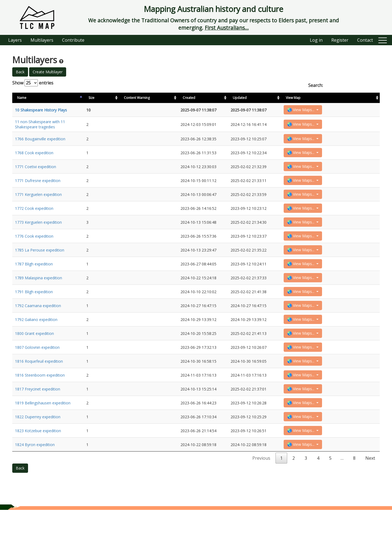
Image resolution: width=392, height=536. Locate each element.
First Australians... (227, 28)
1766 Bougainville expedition (40, 140)
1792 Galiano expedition (36, 335)
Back (20, 72)
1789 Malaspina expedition (39, 290)
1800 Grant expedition (34, 350)
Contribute (73, 40)
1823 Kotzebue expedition (38, 455)
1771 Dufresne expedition (38, 185)
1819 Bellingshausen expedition (43, 425)
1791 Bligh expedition (34, 305)
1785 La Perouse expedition (40, 260)
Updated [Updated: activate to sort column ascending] (318, 98)
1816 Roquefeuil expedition (39, 380)
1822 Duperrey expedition (38, 440)
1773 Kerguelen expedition (38, 230)
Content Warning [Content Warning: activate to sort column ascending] (134, 98)
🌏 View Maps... (356, 110)
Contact (365, 40)
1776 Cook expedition (34, 245)
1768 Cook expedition (34, 155)
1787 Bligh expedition (34, 275)
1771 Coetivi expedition (36, 170)
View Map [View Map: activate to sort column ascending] (348, 98)
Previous (261, 484)
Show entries (33, 83)
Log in (316, 40)
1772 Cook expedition (34, 215)
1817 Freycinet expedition (38, 410)
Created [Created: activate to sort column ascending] (289, 98)
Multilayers (42, 40)
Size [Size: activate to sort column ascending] (108, 98)
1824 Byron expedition (35, 470)
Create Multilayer (48, 72)
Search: (344, 85)
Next (370, 484)
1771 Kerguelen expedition (38, 200)
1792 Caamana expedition (38, 320)
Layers (15, 40)
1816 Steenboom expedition (40, 395)
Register (340, 40)
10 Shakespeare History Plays (41, 110)
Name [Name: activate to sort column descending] (22, 98)
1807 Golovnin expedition (37, 365)
